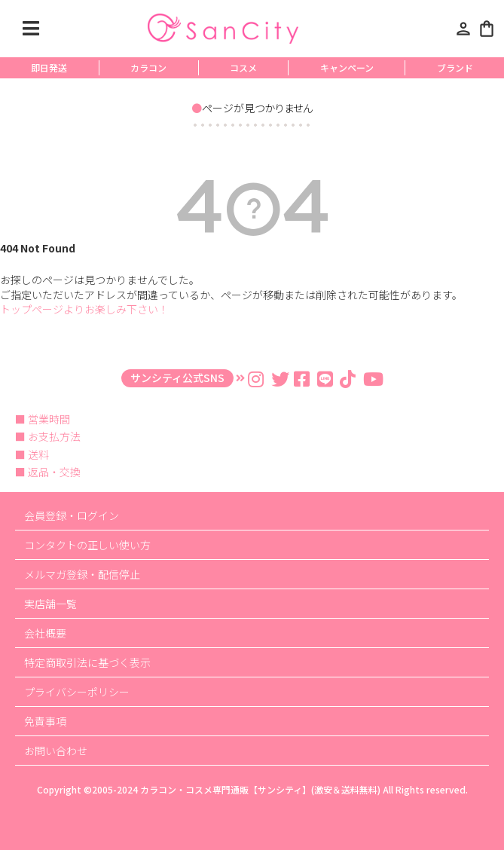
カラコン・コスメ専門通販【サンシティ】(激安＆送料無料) (260, 789)
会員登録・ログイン (72, 515)
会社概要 (45, 633)
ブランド (455, 67)
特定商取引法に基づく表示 (87, 662)
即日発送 (49, 67)
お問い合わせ (56, 751)
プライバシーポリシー (77, 692)
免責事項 (45, 721)
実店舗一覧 (50, 604)
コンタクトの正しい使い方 (87, 545)
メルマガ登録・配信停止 (82, 574)
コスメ (243, 67)
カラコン (148, 67)
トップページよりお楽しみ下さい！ (84, 309)
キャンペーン (347, 67)
